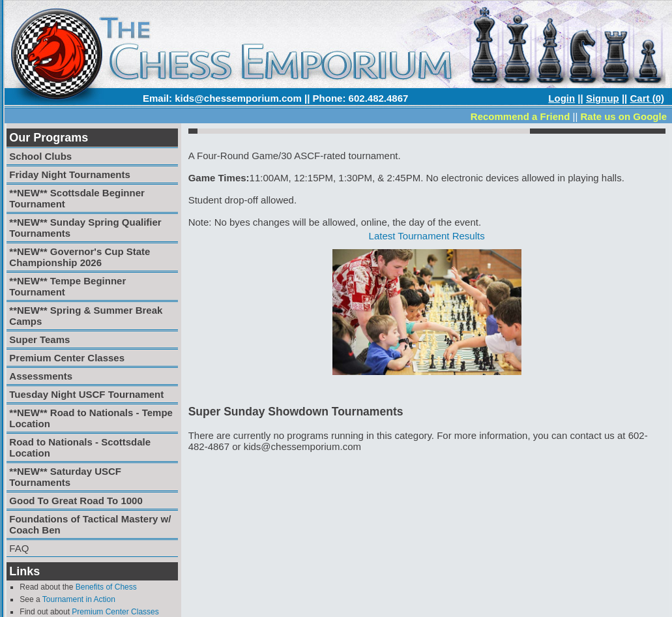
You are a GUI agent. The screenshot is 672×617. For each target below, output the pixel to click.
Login (562, 98)
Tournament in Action (79, 599)
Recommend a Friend (520, 116)
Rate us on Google (623, 116)
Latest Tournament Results (427, 236)
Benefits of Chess (106, 587)
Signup (603, 98)
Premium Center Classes (115, 612)
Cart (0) (647, 98)
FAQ (19, 548)
